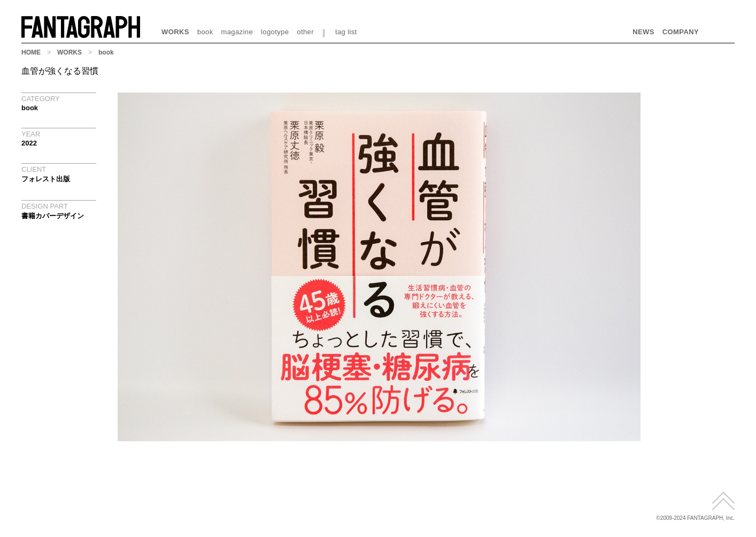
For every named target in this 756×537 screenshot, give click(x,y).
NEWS (643, 32)
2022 (29, 143)
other (305, 32)
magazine (237, 32)
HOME (31, 52)
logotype (275, 32)
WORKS (175, 32)
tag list (346, 32)
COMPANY (681, 32)
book (205, 32)
